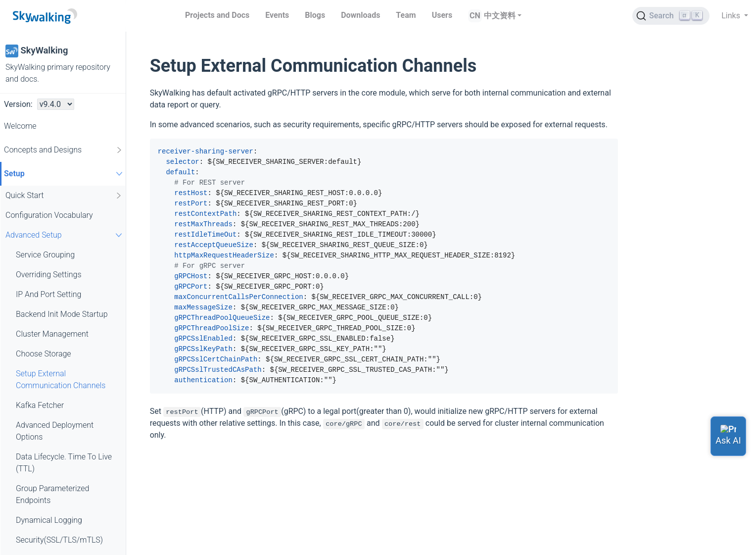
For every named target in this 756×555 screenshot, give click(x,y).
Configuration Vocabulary (49, 215)
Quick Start (64, 196)
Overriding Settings (49, 275)
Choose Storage (44, 354)
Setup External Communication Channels (61, 379)
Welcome (20, 126)
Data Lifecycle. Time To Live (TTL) (64, 463)
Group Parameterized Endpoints (52, 494)
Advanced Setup (65, 235)
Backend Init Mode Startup (62, 314)
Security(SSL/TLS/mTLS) (59, 540)
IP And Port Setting (48, 294)
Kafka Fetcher (40, 405)
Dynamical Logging (49, 520)
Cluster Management (52, 334)
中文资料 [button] (500, 16)
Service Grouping (45, 255)
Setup (65, 174)
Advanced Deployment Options (55, 431)
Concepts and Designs (64, 150)
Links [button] (732, 16)
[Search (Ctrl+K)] (671, 16)
